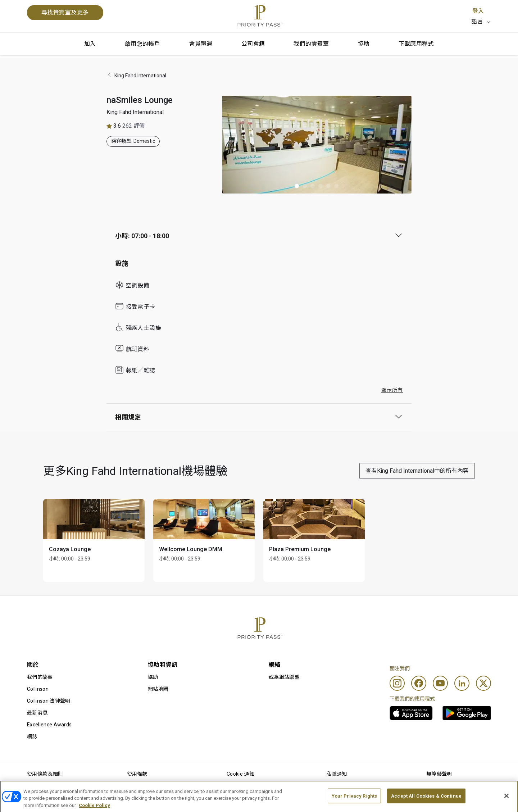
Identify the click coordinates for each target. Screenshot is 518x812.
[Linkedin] (462, 683)
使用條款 (137, 774)
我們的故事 (40, 677)
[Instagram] (397, 683)
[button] (297, 186)
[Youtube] (440, 683)
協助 (364, 44)
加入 (90, 44)
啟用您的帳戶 (142, 44)
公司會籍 (253, 44)
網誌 (32, 736)
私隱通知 (337, 774)
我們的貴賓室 (311, 44)
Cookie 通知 (240, 774)
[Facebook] (419, 683)
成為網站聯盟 (284, 677)
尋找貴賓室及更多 (65, 12)
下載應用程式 (416, 44)
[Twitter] (483, 683)
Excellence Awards (49, 725)
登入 (478, 11)
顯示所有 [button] (392, 390)
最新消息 (37, 713)
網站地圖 (158, 689)
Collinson (38, 689)
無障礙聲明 (439, 774)
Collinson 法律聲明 (49, 701)
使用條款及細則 (45, 774)
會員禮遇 (201, 44)
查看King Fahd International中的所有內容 (417, 471)
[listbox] (481, 22)
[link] (411, 713)
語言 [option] (477, 21)
